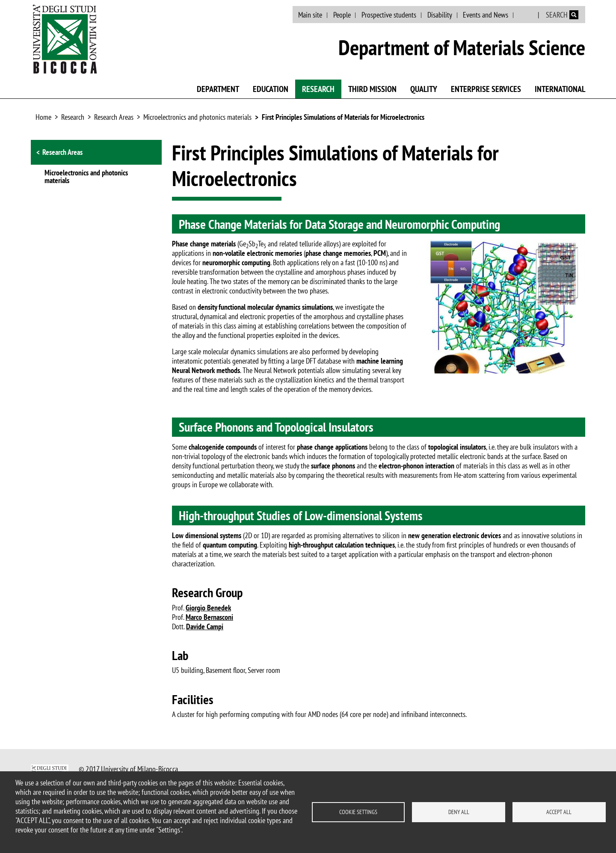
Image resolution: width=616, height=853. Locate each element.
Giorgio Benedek (208, 608)
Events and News (486, 15)
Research (318, 89)
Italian (526, 15)
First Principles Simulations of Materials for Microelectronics (343, 117)
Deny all (459, 812)
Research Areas (114, 117)
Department (218, 89)
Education (271, 89)
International (560, 89)
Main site (310, 15)
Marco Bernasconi (209, 617)
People (342, 15)
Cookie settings (358, 812)
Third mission (372, 89)
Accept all (559, 812)
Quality (424, 89)
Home (43, 117)
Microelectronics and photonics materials (197, 117)
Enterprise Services (486, 89)
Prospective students (389, 15)
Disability (440, 15)
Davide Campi (205, 626)
